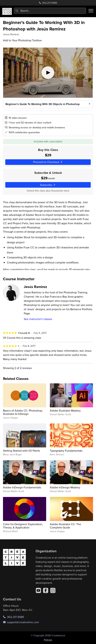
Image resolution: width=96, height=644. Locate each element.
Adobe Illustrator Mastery (65, 410)
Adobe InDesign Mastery (65, 487)
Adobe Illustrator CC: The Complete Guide (65, 526)
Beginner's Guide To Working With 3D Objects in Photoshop (43, 104)
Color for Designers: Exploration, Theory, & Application (23, 526)
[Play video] (48, 73)
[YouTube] (38, 590)
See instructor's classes (38, 319)
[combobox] (50, 11)
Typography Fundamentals (66, 451)
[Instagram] (53, 590)
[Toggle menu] (91, 11)
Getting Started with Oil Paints (21, 451)
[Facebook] (46, 590)
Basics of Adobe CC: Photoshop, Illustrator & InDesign (23, 412)
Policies (48, 640)
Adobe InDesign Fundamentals (22, 487)
